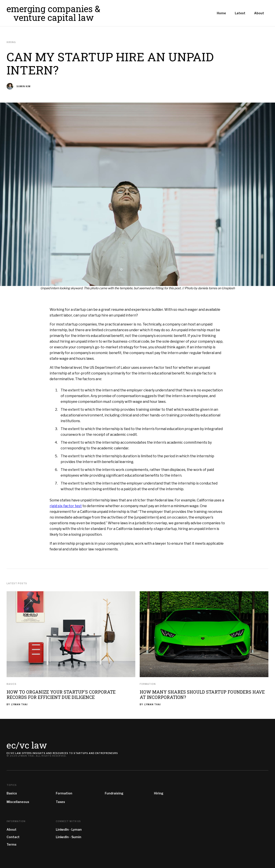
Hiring (159, 793)
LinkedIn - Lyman (69, 829)
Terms (12, 844)
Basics (12, 684)
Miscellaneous (18, 802)
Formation (148, 684)
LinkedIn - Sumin (69, 837)
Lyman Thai (19, 704)
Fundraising (114, 793)
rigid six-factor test (66, 506)
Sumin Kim (24, 87)
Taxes (60, 802)
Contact (13, 837)
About (12, 829)
